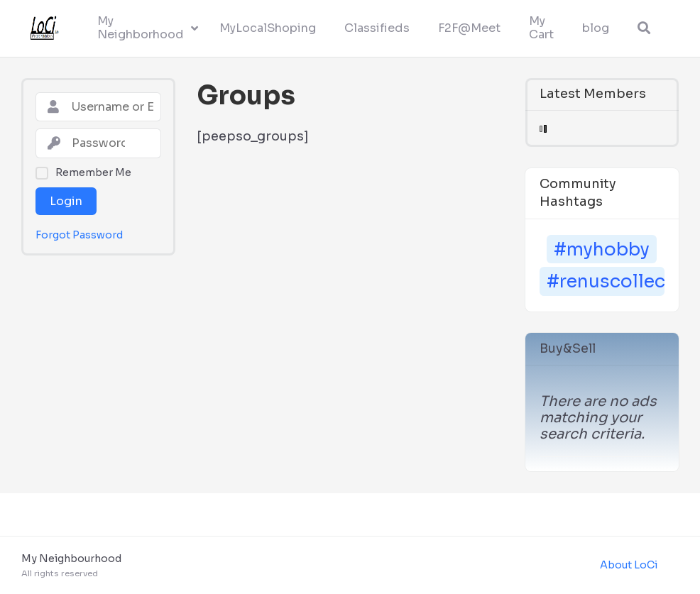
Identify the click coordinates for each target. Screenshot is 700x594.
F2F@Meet (469, 28)
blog (596, 28)
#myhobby (602, 249)
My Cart (541, 28)
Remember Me (93, 172)
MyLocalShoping (268, 28)
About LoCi (629, 565)
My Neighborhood (141, 28)
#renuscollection (606, 281)
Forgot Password (79, 235)
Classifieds (377, 28)
